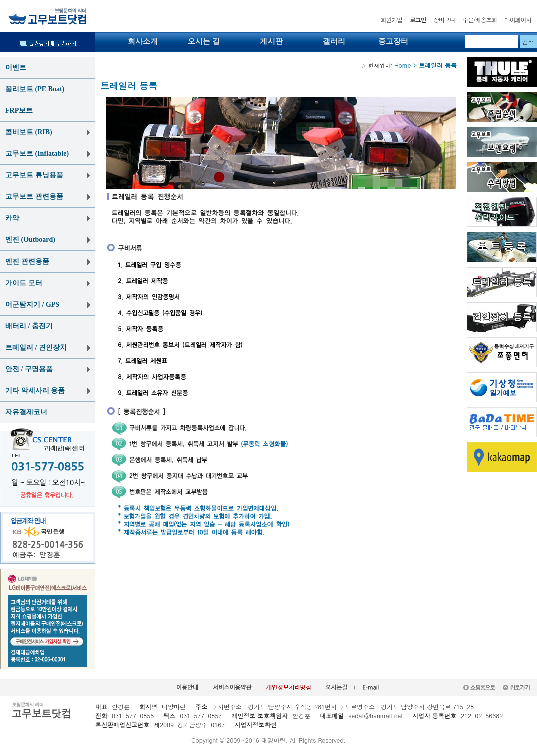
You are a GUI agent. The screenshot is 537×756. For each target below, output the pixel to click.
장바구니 (444, 19)
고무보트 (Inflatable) (37, 154)
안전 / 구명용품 (29, 369)
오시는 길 (204, 41)
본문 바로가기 (0, 0)
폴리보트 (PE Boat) (35, 89)
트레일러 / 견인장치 (36, 347)
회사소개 (143, 41)
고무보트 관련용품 (34, 197)
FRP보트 (19, 110)
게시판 (271, 41)
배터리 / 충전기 (29, 326)
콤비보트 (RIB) (29, 132)
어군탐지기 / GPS (32, 304)
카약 (12, 218)
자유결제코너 (26, 412)
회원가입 (391, 19)
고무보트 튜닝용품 (34, 175)
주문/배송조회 (480, 19)
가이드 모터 (24, 283)
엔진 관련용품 (27, 261)
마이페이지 (518, 19)
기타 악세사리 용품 (35, 391)
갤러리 (334, 41)
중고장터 (393, 41)
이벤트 (16, 67)
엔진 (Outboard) (30, 240)
